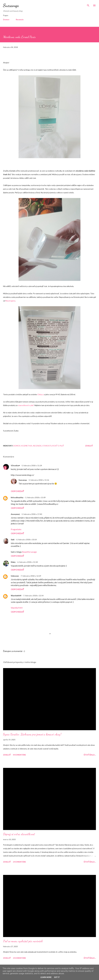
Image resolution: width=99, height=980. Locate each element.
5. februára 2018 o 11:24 (32, 465)
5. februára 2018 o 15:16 (39, 480)
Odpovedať (17, 491)
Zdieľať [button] (89, 446)
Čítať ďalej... (90, 755)
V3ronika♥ (15, 465)
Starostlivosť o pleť (53, 446)
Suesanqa (11, 5)
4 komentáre (19, 755)
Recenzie (20, 19)
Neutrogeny (10, 301)
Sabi (13, 540)
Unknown (15, 576)
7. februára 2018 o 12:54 (33, 596)
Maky (13, 562)
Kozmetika (27, 446)
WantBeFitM (17, 608)
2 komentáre (19, 862)
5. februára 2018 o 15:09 (35, 497)
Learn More (46, 977)
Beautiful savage (29, 552)
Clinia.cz (41, 394)
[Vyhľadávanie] (88, 5)
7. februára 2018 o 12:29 (31, 576)
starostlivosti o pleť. (26, 405)
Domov (6, 19)
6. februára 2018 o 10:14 (26, 540)
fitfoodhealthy (17, 497)
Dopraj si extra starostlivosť (19, 834)
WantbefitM (16, 596)
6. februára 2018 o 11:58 (28, 562)
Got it (57, 977)
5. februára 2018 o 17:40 (32, 514)
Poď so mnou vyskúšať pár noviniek (23, 941)
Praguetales (16, 529)
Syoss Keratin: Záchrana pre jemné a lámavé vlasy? (32, 734)
